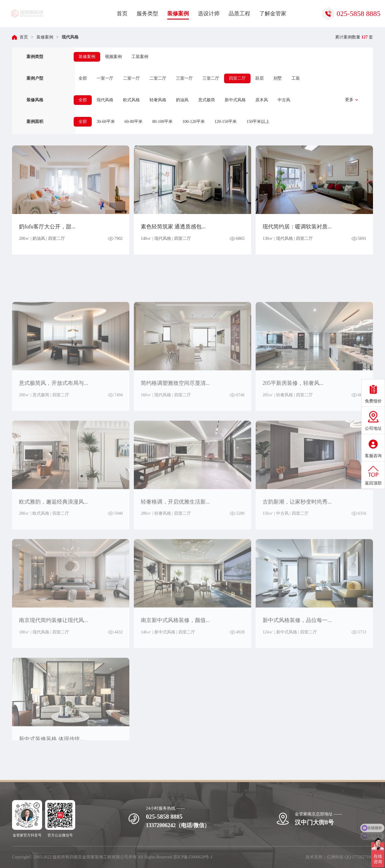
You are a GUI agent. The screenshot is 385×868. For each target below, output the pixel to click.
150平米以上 (258, 122)
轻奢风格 (158, 100)
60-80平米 (134, 122)
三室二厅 (211, 78)
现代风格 (70, 37)
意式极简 (207, 100)
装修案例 (45, 37)
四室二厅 (237, 78)
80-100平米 (162, 122)
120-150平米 (226, 122)
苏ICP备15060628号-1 (193, 857)
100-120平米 (194, 122)
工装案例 (140, 57)
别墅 (278, 78)
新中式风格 (235, 100)
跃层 (260, 78)
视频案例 (113, 57)
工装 (296, 78)
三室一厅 (184, 78)
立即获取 (343, 794)
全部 (83, 78)
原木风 (262, 100)
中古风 (284, 100)
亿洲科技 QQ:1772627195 (350, 857)
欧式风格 (131, 100)
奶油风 (182, 100)
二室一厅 (131, 78)
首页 (24, 37)
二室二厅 (158, 78)
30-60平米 (106, 122)
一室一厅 (105, 78)
